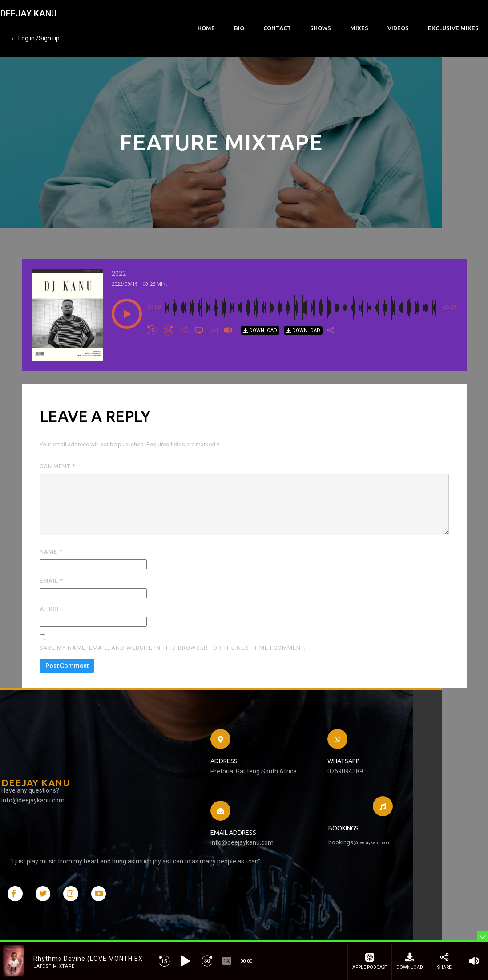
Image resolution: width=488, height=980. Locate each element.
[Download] (260, 359)
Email (51, 609)
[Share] (331, 359)
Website (53, 638)
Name (51, 581)
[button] (127, 342)
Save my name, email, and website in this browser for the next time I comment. (173, 677)
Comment (57, 495)
